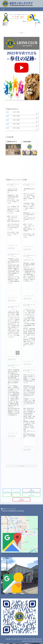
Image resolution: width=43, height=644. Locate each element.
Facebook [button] (31, 489)
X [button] (12, 489)
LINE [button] (12, 494)
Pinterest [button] (21, 499)
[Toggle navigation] (3, 9)
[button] (19, 33)
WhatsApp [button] (31, 494)
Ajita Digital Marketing (35, 640)
